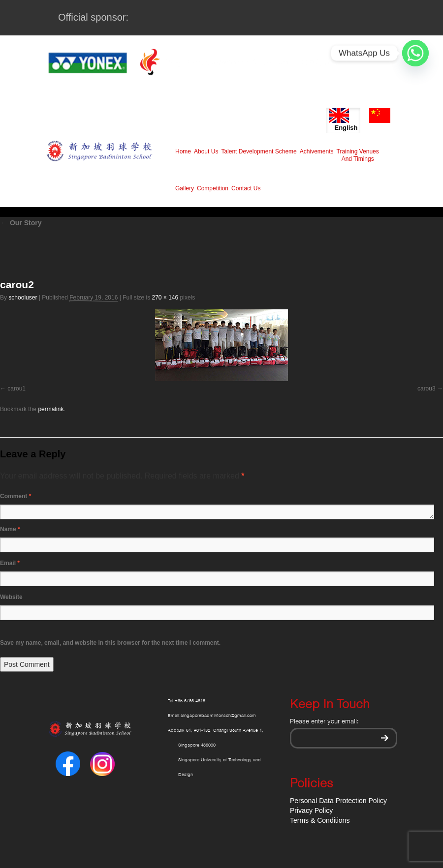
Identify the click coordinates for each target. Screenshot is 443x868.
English (343, 120)
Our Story (21, 223)
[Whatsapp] (415, 53)
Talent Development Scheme (259, 151)
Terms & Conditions (320, 820)
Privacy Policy (311, 810)
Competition (213, 188)
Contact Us (246, 188)
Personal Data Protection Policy (338, 801)
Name (10, 529)
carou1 (16, 389)
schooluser (23, 298)
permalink (51, 409)
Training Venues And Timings (358, 155)
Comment (16, 496)
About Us (206, 151)
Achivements (317, 151)
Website (11, 597)
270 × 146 (165, 298)
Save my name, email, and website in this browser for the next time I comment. (110, 643)
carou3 (427, 389)
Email (10, 563)
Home (183, 151)
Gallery (185, 188)
